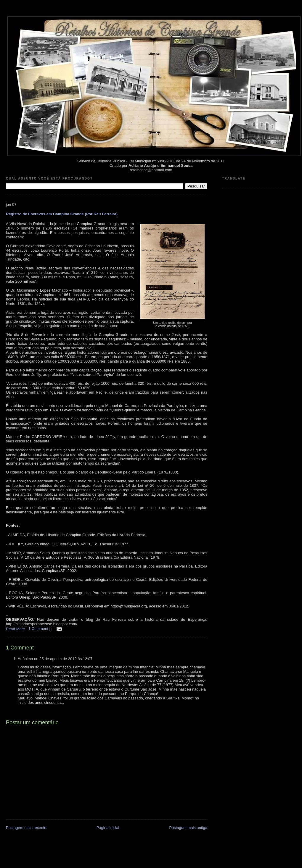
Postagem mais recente (26, 828)
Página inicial (108, 828)
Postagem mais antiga (188, 828)
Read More (15, 629)
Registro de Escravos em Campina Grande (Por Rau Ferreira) (62, 214)
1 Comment (39, 629)
